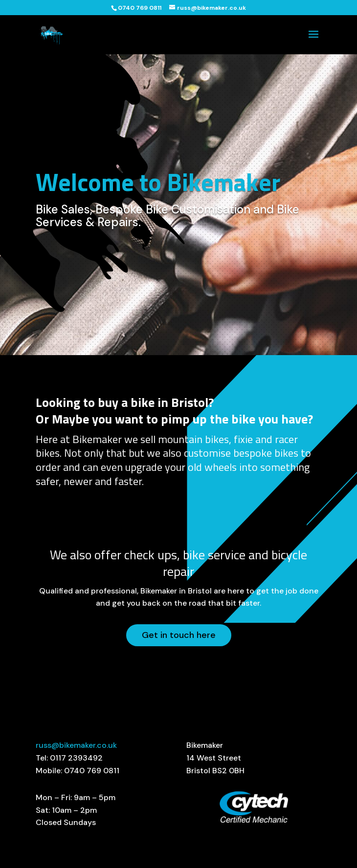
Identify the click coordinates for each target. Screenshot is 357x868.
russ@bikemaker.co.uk (76, 745)
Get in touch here (179, 635)
